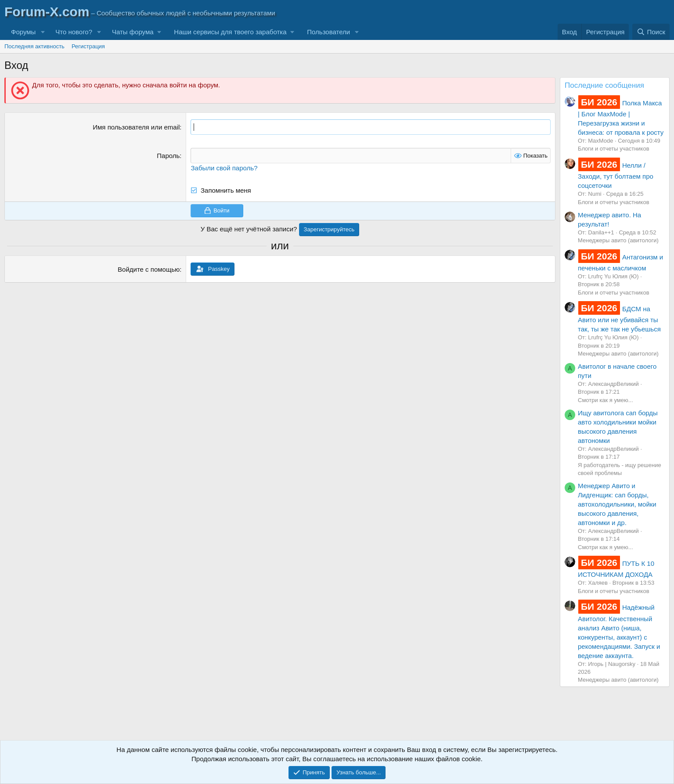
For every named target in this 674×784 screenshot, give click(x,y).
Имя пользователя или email (136, 127)
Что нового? (74, 32)
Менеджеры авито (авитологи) (618, 240)
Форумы (23, 32)
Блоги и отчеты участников (614, 149)
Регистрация (88, 46)
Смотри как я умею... (606, 400)
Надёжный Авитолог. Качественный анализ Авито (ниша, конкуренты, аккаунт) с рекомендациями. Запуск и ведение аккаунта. (619, 631)
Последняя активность (34, 46)
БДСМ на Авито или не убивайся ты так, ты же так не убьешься (619, 319)
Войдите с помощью (149, 269)
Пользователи (328, 32)
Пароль (168, 156)
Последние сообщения (604, 85)
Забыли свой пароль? (224, 168)
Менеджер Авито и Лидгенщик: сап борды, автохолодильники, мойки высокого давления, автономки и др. (617, 504)
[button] (43, 32)
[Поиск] (651, 32)
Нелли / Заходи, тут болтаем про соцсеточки (616, 175)
